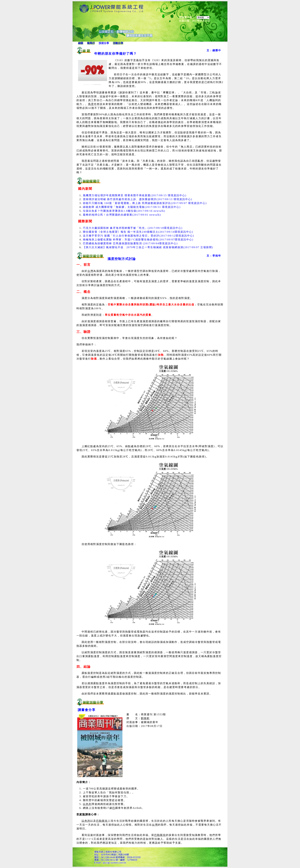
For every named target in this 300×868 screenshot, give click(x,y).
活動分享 (118, 43)
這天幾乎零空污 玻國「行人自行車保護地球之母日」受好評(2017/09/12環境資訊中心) (139, 236)
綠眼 (81, 43)
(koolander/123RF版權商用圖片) (93, 85)
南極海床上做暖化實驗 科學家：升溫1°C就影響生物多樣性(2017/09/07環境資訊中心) (138, 240)
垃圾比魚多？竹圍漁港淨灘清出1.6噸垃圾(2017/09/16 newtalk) (124, 211)
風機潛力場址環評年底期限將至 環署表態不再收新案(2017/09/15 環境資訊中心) (135, 195)
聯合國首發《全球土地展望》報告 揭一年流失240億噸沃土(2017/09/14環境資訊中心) (138, 232)
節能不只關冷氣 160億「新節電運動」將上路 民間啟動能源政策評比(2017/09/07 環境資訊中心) (145, 203)
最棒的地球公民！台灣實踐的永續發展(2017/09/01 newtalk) (122, 215)
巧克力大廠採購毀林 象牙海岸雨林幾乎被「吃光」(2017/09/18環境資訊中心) (133, 228)
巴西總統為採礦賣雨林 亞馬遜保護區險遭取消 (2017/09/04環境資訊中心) (130, 243)
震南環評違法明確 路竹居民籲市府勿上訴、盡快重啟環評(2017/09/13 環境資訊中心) (138, 199)
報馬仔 (91, 43)
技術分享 (104, 43)
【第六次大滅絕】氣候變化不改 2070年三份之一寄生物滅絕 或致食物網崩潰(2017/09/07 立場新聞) (148, 247)
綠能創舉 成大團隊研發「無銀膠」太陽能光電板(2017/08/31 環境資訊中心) (132, 207)
